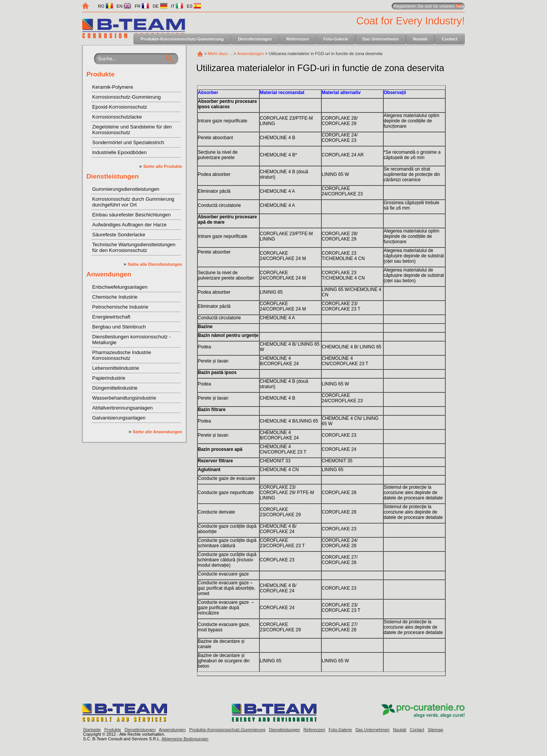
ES (194, 6)
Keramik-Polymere (113, 87)
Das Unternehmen (381, 39)
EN (124, 6)
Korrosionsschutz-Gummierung (126, 97)
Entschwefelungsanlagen (120, 287)
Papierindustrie (109, 378)
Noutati (420, 39)
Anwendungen (109, 274)
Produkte (101, 74)
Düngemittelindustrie (115, 388)
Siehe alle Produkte (163, 166)
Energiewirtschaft (111, 317)
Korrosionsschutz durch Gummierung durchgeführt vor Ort (133, 202)
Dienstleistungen (255, 39)
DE (160, 6)
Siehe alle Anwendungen (157, 432)
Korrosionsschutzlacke (117, 117)
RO (106, 6)
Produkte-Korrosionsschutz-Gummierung (182, 39)
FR (142, 6)
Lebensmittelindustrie (116, 368)
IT (177, 6)
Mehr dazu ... (220, 54)
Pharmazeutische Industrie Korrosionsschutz (122, 355)
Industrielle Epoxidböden (119, 152)
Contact (450, 39)
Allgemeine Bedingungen (185, 739)
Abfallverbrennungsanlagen (122, 408)
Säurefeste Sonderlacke (119, 235)
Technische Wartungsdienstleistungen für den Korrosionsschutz (134, 247)
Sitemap (435, 730)
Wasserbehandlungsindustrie (124, 398)
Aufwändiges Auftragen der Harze (129, 225)
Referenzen (297, 39)
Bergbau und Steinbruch (119, 327)
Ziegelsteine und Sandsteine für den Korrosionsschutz (132, 130)
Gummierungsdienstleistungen (126, 189)
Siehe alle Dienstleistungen (155, 264)
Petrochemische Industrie (120, 307)
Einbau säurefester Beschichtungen (131, 215)
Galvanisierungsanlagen (119, 418)
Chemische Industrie (115, 297)
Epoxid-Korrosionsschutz (120, 107)
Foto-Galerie (336, 39)
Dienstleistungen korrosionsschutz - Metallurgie (131, 340)
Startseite (92, 730)
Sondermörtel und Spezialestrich (128, 142)
